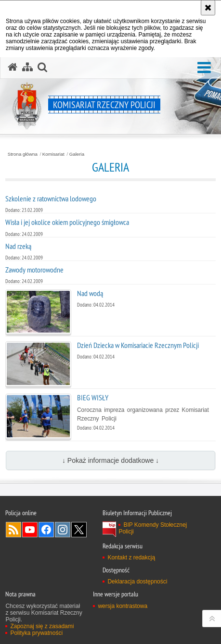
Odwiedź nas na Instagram (63, 530)
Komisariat (53, 154)
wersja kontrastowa (123, 606)
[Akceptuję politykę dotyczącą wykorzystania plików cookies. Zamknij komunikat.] (208, 8)
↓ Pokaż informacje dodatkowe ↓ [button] (110, 460)
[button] (204, 68)
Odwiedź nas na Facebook (46, 530)
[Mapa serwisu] (27, 67)
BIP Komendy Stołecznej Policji (153, 528)
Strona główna (23, 154)
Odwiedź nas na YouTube (30, 530)
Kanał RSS (13, 530)
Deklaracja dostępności (137, 582)
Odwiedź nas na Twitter (79, 530)
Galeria (77, 154)
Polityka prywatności (36, 633)
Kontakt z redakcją (131, 557)
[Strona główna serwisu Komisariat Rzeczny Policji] (13, 67)
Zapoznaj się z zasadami (42, 626)
